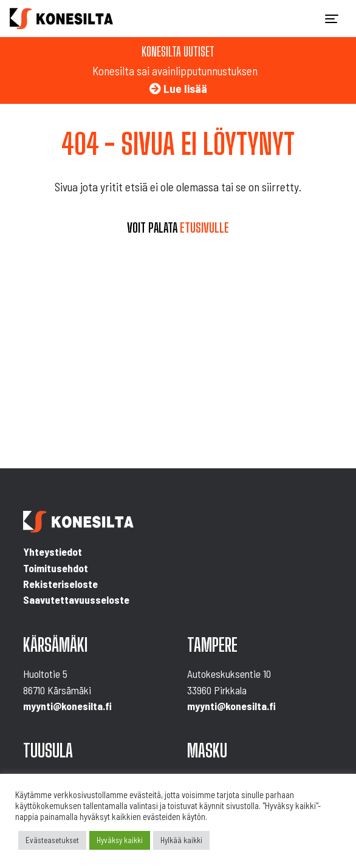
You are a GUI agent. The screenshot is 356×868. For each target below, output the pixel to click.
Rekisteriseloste (60, 584)
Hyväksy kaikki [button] (120, 840)
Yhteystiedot (53, 552)
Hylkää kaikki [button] (181, 840)
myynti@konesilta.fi (67, 706)
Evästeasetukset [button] (52, 840)
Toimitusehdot (56, 568)
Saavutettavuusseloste (76, 600)
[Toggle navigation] (332, 19)
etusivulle (204, 228)
